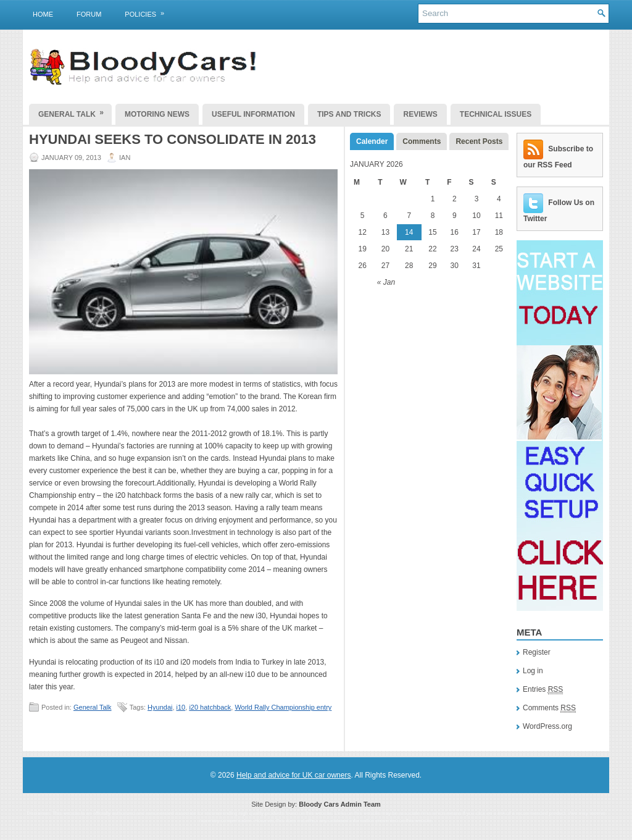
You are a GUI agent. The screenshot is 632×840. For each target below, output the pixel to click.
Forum (89, 14)
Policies (148, 12)
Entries (543, 690)
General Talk (75, 111)
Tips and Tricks (349, 114)
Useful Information (253, 114)
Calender (372, 141)
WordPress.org (547, 726)
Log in (533, 671)
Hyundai (160, 707)
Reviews (420, 114)
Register (537, 652)
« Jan (386, 282)
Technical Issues (496, 114)
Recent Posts (479, 141)
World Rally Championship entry (283, 707)
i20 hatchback (210, 707)
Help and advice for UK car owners (293, 775)
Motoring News (157, 114)
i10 (181, 707)
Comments (422, 141)
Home (43, 14)
